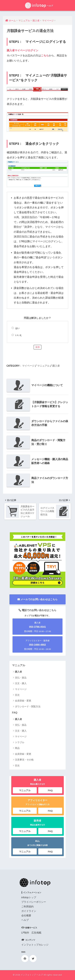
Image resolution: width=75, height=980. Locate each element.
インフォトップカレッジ (35, 945)
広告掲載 (36, 933)
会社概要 (26, 915)
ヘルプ (25, 920)
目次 (17, 695)
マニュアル (43, 366)
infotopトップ (29, 897)
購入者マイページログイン (23, 50)
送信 (37, 347)
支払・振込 (21, 678)
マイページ (28, 366)
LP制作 (25, 933)
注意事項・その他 (24, 760)
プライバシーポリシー (34, 902)
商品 (17, 748)
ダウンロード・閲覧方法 (28, 706)
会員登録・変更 (23, 701)
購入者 (56, 366)
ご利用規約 (27, 907)
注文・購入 (21, 683)
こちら (45, 56)
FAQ (15, 713)
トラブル (20, 742)
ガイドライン (29, 911)
